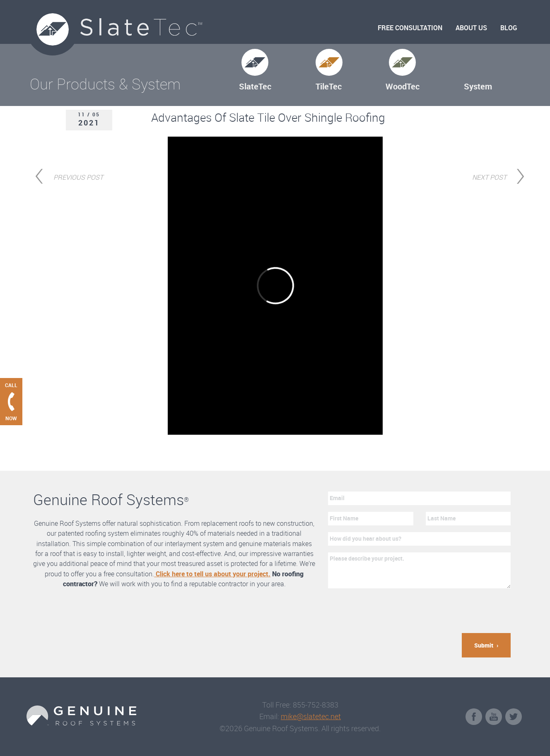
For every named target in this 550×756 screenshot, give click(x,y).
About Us (471, 28)
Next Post (489, 176)
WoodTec (403, 86)
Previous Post (78, 176)
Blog (509, 28)
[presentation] (391, 611)
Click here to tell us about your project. (212, 574)
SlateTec (255, 86)
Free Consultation (410, 28)
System (478, 86)
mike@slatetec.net (311, 716)
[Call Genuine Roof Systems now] (11, 402)
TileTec (329, 86)
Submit (484, 645)
